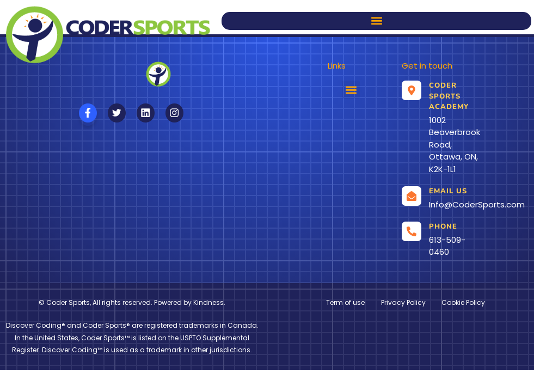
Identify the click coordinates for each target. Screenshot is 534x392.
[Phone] (412, 231)
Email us (448, 191)
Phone (443, 226)
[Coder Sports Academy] (412, 90)
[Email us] (412, 196)
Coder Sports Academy (449, 96)
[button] (376, 21)
